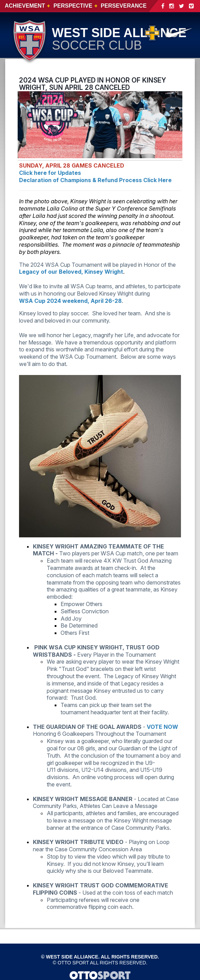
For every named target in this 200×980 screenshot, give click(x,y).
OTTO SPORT (73, 963)
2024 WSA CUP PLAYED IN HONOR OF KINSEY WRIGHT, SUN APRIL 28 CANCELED (93, 84)
